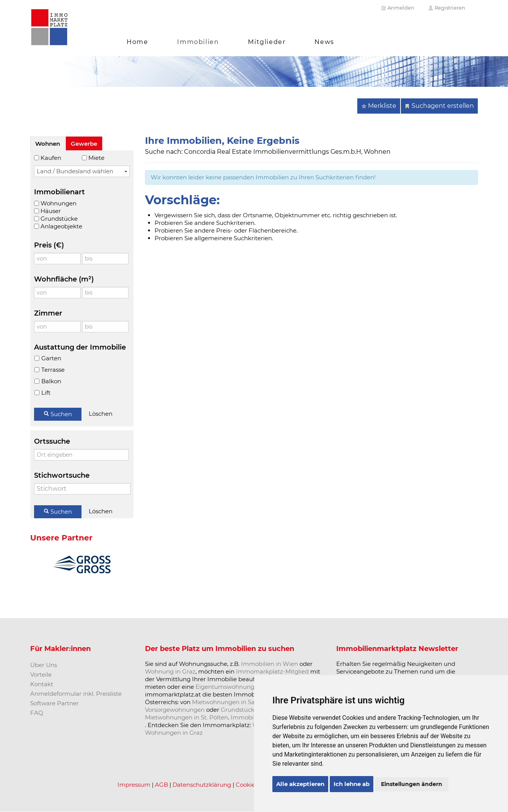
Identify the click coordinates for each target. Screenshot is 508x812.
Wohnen (48, 144)
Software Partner (55, 703)
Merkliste (379, 106)
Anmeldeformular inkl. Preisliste (76, 694)
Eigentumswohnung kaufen (235, 687)
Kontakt (42, 684)
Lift (46, 393)
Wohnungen (59, 203)
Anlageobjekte (61, 226)
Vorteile (41, 674)
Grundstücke (59, 219)
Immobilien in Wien (269, 664)
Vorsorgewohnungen (175, 710)
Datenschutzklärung (202, 785)
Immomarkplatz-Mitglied (272, 671)
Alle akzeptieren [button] (300, 784)
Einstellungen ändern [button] (412, 784)
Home (137, 42)
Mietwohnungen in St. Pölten (186, 717)
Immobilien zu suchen (255, 649)
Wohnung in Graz (170, 671)
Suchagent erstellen (439, 106)
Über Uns (44, 665)
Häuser (51, 211)
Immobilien (198, 42)
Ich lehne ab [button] (352, 784)
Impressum (134, 785)
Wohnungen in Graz (174, 733)
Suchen (58, 414)
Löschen (101, 414)
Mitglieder (267, 42)
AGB (161, 785)
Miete (96, 158)
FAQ (37, 713)
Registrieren (447, 8)
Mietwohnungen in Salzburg (233, 702)
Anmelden (398, 8)
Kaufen (51, 158)
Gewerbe (84, 144)
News (324, 42)
